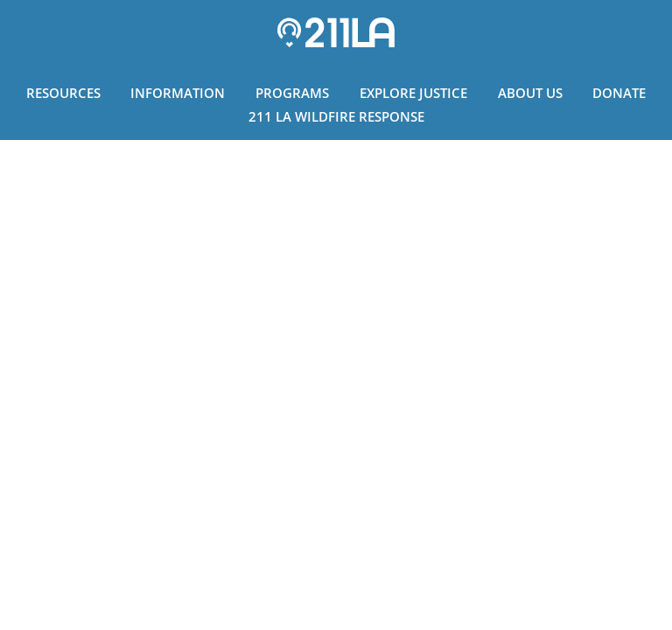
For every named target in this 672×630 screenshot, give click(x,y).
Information (178, 93)
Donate (619, 93)
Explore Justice (413, 93)
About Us (530, 93)
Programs (292, 93)
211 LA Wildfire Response (336, 116)
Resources (63, 93)
